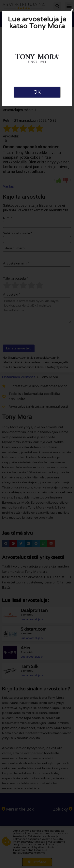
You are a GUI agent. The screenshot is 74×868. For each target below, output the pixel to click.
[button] (72, 10)
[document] (37, 434)
